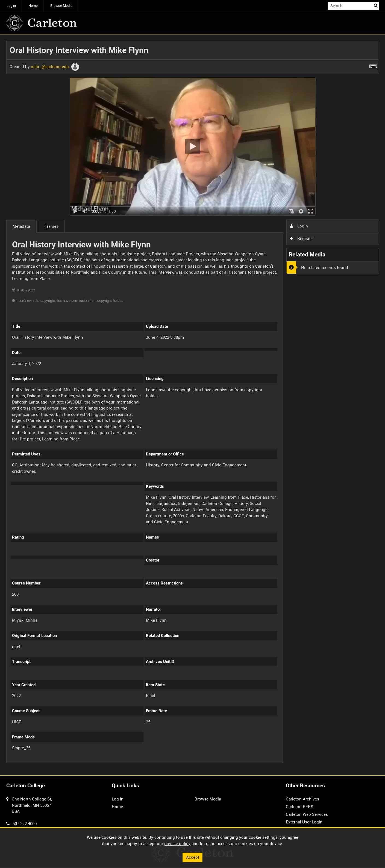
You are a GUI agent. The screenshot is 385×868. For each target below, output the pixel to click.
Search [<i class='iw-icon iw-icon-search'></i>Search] (376, 5)
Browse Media (61, 6)
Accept (193, 857)
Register (301, 238)
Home (33, 6)
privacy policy (177, 843)
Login (299, 226)
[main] (193, 405)
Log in (11, 6)
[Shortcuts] (373, 65)
